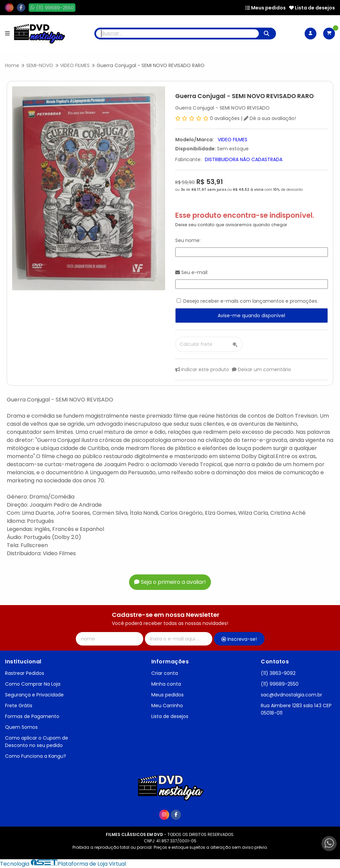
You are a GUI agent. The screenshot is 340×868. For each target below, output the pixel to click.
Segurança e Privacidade (34, 695)
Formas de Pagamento (32, 716)
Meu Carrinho (167, 706)
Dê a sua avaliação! (270, 118)
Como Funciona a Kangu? (36, 756)
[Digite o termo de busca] (177, 34)
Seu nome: (188, 240)
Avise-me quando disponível (251, 316)
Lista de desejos (312, 8)
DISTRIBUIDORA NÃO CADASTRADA (244, 159)
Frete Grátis (19, 706)
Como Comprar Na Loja (33, 684)
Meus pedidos (266, 8)
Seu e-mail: (192, 272)
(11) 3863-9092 (278, 673)
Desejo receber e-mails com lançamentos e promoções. (251, 301)
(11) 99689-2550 (280, 684)
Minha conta (166, 684)
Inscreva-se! (239, 639)
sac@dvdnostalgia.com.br (291, 695)
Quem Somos (21, 727)
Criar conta (165, 673)
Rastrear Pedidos (25, 673)
